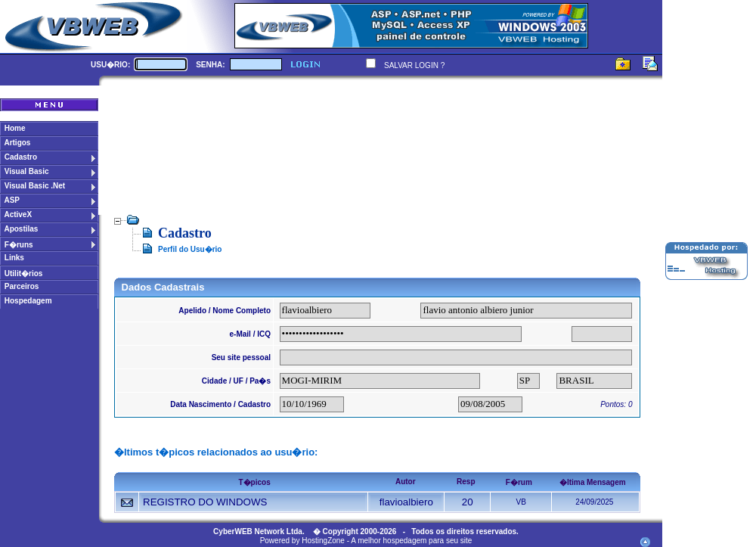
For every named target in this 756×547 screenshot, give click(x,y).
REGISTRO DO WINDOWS (205, 502)
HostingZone (323, 541)
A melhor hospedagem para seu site (411, 541)
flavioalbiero (406, 502)
